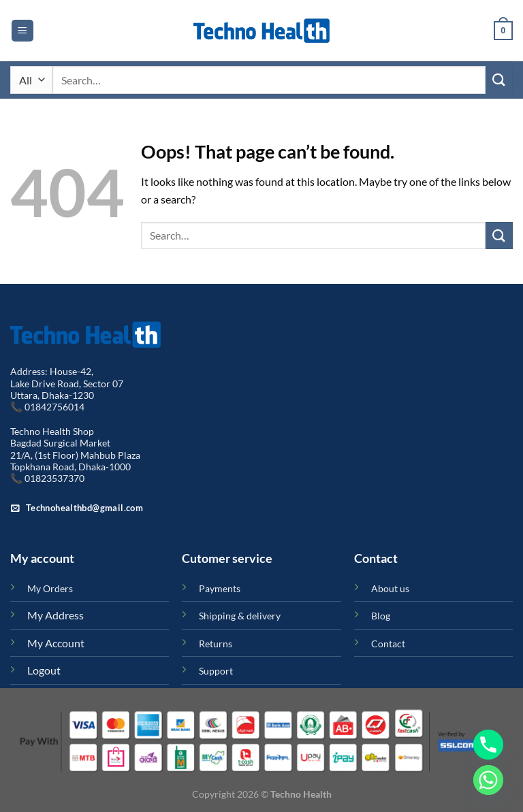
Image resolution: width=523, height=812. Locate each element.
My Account (56, 643)
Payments (220, 588)
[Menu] (22, 31)
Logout (44, 670)
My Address (56, 615)
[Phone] (488, 745)
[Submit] (499, 80)
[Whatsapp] (488, 780)
